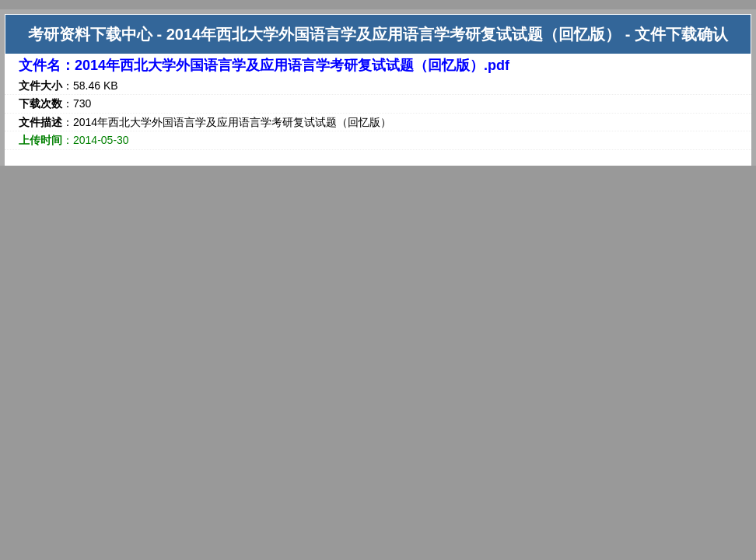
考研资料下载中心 (90, 34)
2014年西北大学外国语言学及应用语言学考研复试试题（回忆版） (394, 34)
